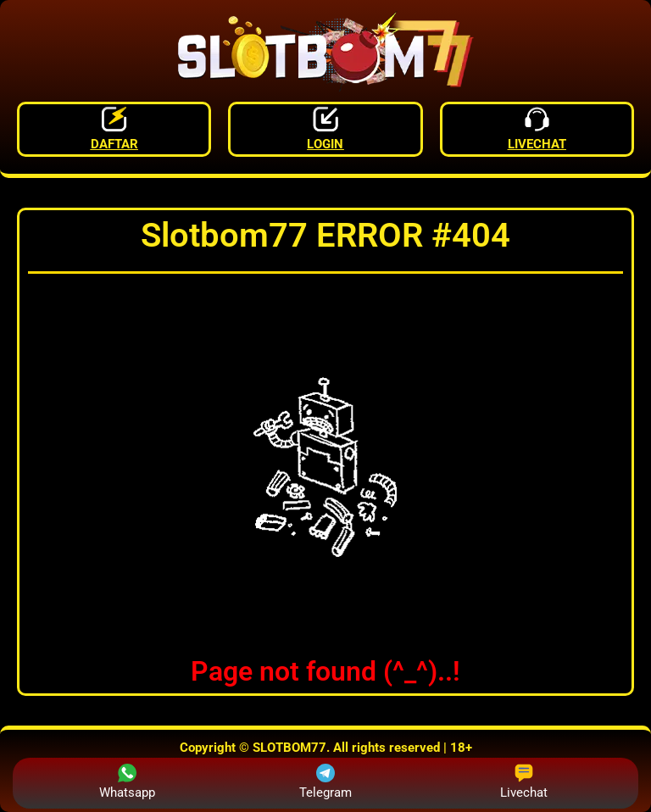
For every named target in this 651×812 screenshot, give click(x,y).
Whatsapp (127, 782)
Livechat (524, 782)
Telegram (325, 782)
